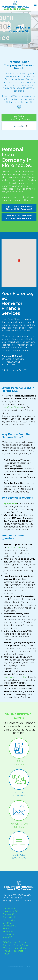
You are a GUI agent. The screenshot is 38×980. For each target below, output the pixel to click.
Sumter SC (8, 932)
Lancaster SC (9, 926)
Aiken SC (7, 937)
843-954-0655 (8, 365)
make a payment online (15, 677)
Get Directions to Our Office (15, 370)
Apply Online (10, 504)
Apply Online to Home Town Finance (19, 118)
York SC (7, 929)
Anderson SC (9, 908)
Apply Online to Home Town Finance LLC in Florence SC (19, 208)
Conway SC (9, 914)
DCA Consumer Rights (14, 942)
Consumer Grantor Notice (16, 945)
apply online (14, 547)
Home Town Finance (12, 407)
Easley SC (8, 923)
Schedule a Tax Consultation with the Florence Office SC (19, 217)
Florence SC (9, 920)
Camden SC (9, 934)
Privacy (7, 954)
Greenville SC (10, 917)
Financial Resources (13, 951)
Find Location (19, 126)
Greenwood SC (10, 911)
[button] (19, 261)
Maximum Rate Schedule (16, 948)
